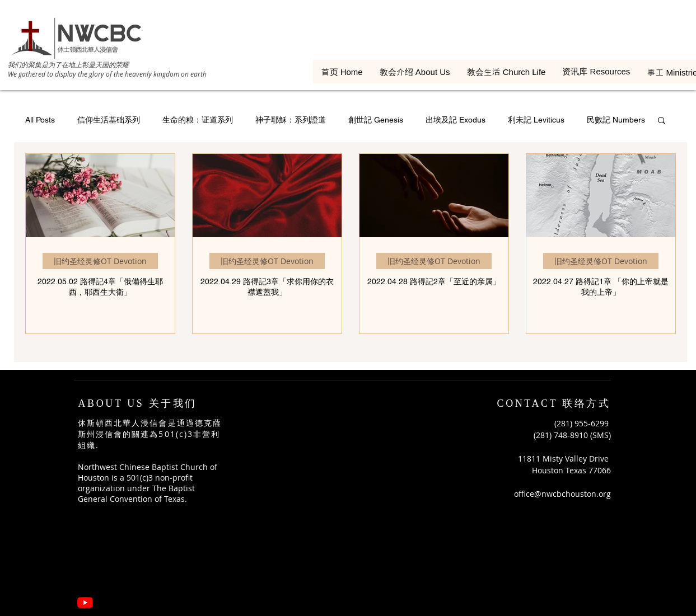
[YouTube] (85, 603)
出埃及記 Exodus (456, 120)
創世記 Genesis (376, 120)
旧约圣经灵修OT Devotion (100, 261)
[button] (662, 121)
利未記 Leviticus (536, 120)
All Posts (40, 120)
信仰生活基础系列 (109, 120)
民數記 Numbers (616, 120)
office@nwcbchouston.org (562, 494)
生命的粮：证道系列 (198, 120)
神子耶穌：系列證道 (291, 120)
